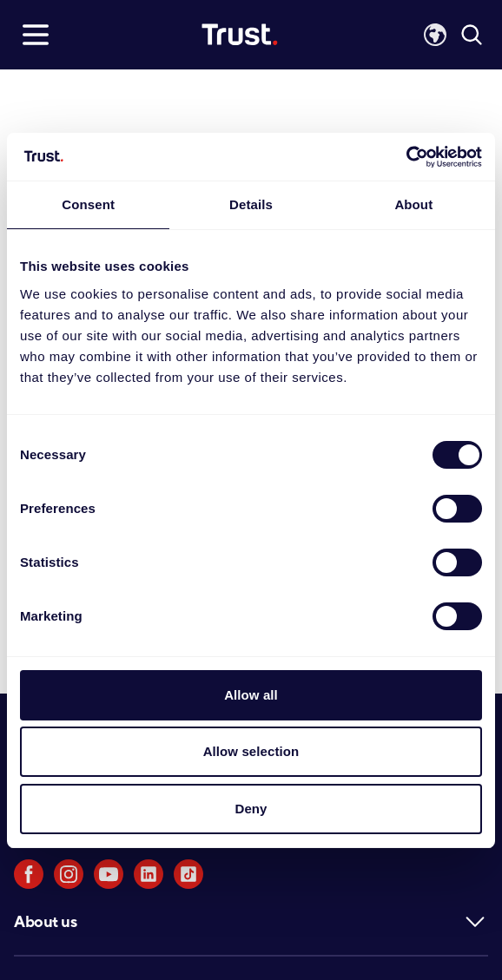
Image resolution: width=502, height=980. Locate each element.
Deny (251, 809)
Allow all (251, 695)
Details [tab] (251, 204)
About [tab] (413, 204)
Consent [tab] (88, 204)
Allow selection (251, 751)
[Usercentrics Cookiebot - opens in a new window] (406, 157)
